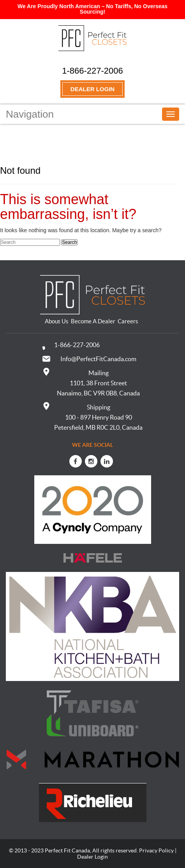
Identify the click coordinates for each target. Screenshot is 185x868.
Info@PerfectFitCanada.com (98, 359)
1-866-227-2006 (92, 71)
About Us (57, 321)
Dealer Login (92, 89)
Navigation (30, 114)
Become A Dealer (93, 321)
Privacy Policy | (158, 850)
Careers (128, 321)
